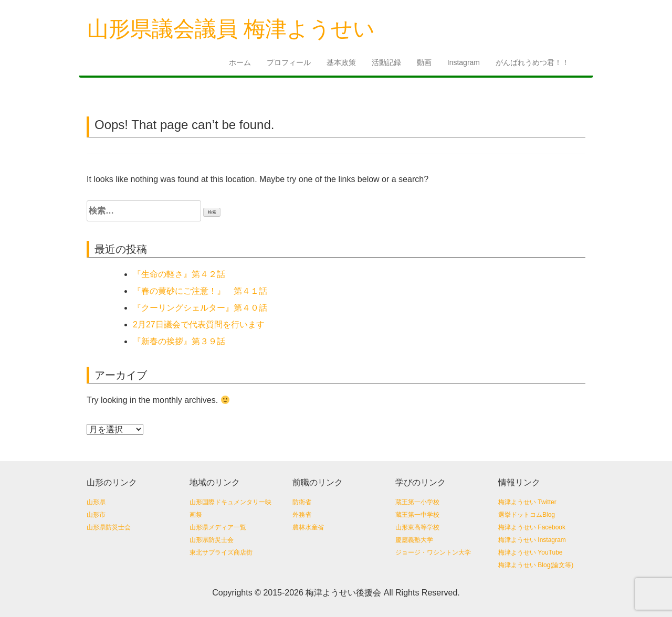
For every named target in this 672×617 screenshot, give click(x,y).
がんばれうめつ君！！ (532, 62)
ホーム (240, 62)
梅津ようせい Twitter (527, 502)
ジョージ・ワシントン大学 (433, 552)
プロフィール (289, 62)
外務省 (302, 515)
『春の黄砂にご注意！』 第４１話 (204, 291)
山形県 (96, 502)
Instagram (464, 62)
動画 (424, 62)
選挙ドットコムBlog (527, 515)
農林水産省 (308, 527)
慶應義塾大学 (414, 540)
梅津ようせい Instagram (532, 540)
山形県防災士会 (109, 527)
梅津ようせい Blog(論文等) (536, 565)
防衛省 (302, 502)
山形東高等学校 (417, 527)
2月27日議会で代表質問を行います (199, 325)
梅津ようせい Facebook (532, 527)
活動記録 (386, 62)
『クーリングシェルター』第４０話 (204, 308)
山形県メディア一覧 (218, 527)
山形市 (96, 515)
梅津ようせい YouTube (531, 552)
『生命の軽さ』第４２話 (179, 274)
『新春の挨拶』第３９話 (179, 341)
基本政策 (341, 62)
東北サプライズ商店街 (221, 552)
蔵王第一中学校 (417, 515)
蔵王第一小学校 (417, 502)
